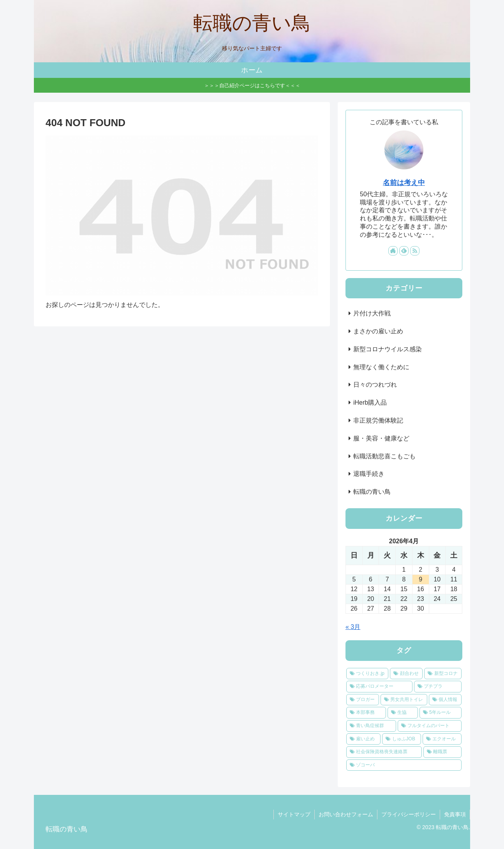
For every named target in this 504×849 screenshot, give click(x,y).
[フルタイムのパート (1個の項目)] (430, 726)
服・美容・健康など (381, 438)
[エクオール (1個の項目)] (442, 739)
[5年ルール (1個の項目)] (441, 713)
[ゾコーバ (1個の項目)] (404, 765)
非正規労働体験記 (378, 420)
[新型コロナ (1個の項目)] (443, 674)
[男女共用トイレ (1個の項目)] (404, 700)
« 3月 (353, 627)
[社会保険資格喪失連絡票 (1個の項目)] (384, 752)
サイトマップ (294, 814)
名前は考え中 (404, 183)
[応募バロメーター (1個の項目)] (379, 687)
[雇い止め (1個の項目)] (363, 739)
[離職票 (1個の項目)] (442, 752)
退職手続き (369, 474)
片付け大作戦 (372, 313)
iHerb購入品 (370, 402)
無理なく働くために (381, 367)
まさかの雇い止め (378, 331)
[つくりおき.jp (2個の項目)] (367, 674)
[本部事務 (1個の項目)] (366, 713)
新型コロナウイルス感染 (388, 349)
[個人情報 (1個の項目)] (445, 700)
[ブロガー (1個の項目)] (363, 700)
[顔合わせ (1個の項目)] (406, 674)
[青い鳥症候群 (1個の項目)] (371, 726)
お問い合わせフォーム (346, 814)
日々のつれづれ (375, 385)
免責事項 (455, 814)
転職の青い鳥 (372, 492)
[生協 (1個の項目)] (403, 713)
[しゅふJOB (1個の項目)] (402, 739)
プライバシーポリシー (409, 814)
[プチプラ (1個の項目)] (438, 687)
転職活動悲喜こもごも (384, 456)
